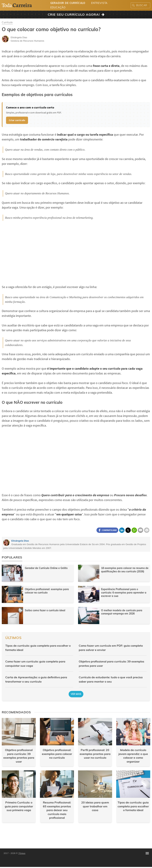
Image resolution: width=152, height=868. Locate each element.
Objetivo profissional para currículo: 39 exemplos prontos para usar (111, 664)
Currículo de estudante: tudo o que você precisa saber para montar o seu (111, 679)
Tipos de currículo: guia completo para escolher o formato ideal (38, 648)
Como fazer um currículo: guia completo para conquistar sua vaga (35, 664)
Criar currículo (17, 120)
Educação (58, 7)
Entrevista (99, 3)
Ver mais (76, 694)
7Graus (22, 853)
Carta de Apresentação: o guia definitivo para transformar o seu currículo (36, 679)
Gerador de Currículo (68, 3)
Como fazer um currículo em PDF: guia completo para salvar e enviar (111, 648)
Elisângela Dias (20, 541)
